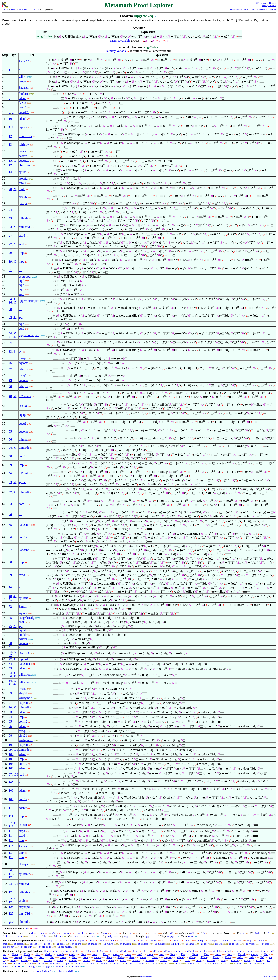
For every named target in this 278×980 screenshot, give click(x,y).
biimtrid (24, 884)
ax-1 (57, 941)
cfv (203, 933)
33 (10, 317)
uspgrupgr (25, 276)
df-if (139, 954)
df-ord (180, 957)
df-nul (128, 954)
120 (11, 877)
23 (10, 227)
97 (10, 774)
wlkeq (23, 77)
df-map (235, 960)
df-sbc (49, 954)
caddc (19, 936)
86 (10, 870)
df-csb (61, 954)
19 (10, 261)
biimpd (23, 439)
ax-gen (80, 941)
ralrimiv (24, 145)
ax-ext (188, 941)
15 (10, 161)
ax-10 (154, 941)
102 (11, 754)
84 (10, 664)
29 (10, 253)
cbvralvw (25, 165)
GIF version (271, 10)
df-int (206, 954)
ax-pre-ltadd (45, 947)
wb (32, 933)
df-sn (161, 954)
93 (10, 712)
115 (11, 840)
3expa (23, 81)
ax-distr (175, 944)
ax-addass (143, 944)
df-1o (187, 960)
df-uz (215, 964)
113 (11, 831)
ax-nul (225, 941)
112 (11, 826)
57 (15, 448)
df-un (84, 954)
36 (10, 303)
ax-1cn (33, 944)
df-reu (15, 954)
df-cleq (204, 951)
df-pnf (67, 964)
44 (15, 352)
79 (15, 652)
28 (15, 244)
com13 (23, 456)
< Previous (261, 3)
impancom (25, 136)
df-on (192, 957)
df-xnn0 (191, 964)
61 (15, 482)
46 (10, 363)
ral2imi (23, 473)
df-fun (240, 957)
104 (11, 764)
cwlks (190, 936)
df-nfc (228, 951)
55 (10, 432)
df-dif (72, 954)
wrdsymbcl (26, 698)
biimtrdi (24, 448)
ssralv (22, 183)
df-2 (166, 964)
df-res (143, 957)
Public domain (146, 977)
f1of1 (22, 622)
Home (13, 10)
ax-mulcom (126, 944)
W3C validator (270, 977)
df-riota (48, 960)
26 (15, 227)
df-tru (112, 951)
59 (10, 465)
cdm (130, 933)
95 (10, 721)
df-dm (121, 957)
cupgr (147, 936)
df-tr (266, 954)
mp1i (22, 189)
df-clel (216, 951)
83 (15, 659)
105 (11, 768)
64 (10, 514)
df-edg (18, 967)
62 (15, 492)
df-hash (253, 964)
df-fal (123, 951)
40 (10, 596)
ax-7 (122, 941)
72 (10, 606)
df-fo (13, 960)
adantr (23, 668)
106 (16, 774)
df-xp (74, 957)
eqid (22, 281)
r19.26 (23, 197)
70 (10, 587)
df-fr (52, 957)
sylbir (22, 482)
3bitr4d (23, 922)
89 (10, 693)
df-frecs (136, 960)
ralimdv (24, 218)
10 (10, 119)
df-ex (134, 951)
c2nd (256, 933)
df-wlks (75, 967)
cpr (115, 933)
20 (10, 189)
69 (10, 575)
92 (15, 707)
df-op (183, 954)
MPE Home (24, 10)
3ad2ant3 (25, 525)
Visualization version (256, 10)
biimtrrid (24, 227)
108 (11, 790)
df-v (37, 954)
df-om (99, 960)
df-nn (155, 964)
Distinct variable (120, 41)
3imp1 (23, 606)
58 (10, 456)
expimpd (24, 907)
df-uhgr (32, 967)
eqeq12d (24, 112)
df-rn (132, 957)
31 (10, 270)
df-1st (111, 960)
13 (10, 145)
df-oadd (211, 960)
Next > (273, 3)
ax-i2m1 (190, 944)
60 (10, 473)
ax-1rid (219, 944)
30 (15, 261)
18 (15, 172)
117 (11, 853)
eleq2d (23, 693)
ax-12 (176, 941)
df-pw (150, 954)
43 (10, 343)
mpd (22, 261)
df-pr (172, 954)
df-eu (179, 951)
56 (10, 439)
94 (10, 717)
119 (11, 874)
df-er (223, 960)
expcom (24, 703)
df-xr (92, 964)
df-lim (204, 957)
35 (15, 299)
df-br (229, 954)
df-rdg (176, 960)
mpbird (23, 659)
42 (15, 337)
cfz (32, 936)
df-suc (216, 957)
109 (11, 799)
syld (22, 244)
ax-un (261, 941)
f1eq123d (25, 653)
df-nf (145, 951)
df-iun (218, 954)
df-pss (116, 954)
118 (11, 857)
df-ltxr (105, 964)
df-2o (199, 960)
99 (10, 750)
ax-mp (49, 941)
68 (10, 562)
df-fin (30, 964)
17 (10, 165)
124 (11, 907)
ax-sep (212, 941)
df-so (41, 957)
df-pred (168, 957)
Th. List (36, 10)
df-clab (191, 951)
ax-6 (112, 941)
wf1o (193, 933)
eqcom (23, 613)
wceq (67, 933)
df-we (63, 957)
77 (10, 659)
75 (10, 626)
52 (10, 492)
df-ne (240, 951)
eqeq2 (23, 415)
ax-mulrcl (108, 944)
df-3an (100, 951)
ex (20, 270)
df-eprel (18, 957)
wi (23, 933)
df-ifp (76, 951)
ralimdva (24, 892)
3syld (22, 901)
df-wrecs (150, 960)
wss (105, 933)
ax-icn (47, 944)
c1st (242, 933)
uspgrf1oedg (27, 618)
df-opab (242, 954)
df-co (109, 957)
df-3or (88, 951)
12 (10, 136)
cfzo (45, 936)
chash (58, 936)
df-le (117, 964)
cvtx (93, 936)
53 (10, 482)
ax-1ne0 (205, 944)
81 (10, 647)
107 (11, 782)
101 (16, 750)
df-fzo (239, 964)
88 (15, 823)
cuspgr (171, 936)
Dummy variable (116, 51)
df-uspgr (61, 967)
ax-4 (92, 941)
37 (15, 303)
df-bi (46, 951)
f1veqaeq (25, 864)
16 (15, 161)
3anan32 (24, 61)
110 (11, 808)
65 (10, 525)
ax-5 (102, 941)
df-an (56, 951)
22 (10, 244)
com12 (23, 504)
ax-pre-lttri (9, 947)
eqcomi (23, 643)
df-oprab (73, 960)
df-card (54, 964)
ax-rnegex (234, 944)
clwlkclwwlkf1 (66, 971)
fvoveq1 (24, 151)
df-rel (86, 957)
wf (156, 933)
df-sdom (17, 964)
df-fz (227, 964)
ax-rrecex (250, 944)
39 (15, 317)
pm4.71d (24, 914)
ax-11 (165, 941)
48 (10, 396)
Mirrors (5, 10)
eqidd (22, 630)
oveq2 (23, 358)
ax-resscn (19, 944)
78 (10, 652)
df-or (66, 951)
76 (15, 626)
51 (15, 396)
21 (15, 189)
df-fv (36, 960)
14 (10, 172)
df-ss (105, 954)
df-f (262, 957)
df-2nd (123, 960)
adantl (23, 98)
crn (143, 933)
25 (10, 218)
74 (10, 884)
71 (10, 600)
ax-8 (133, 941)
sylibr (22, 172)
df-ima (155, 957)
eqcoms (24, 363)
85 (10, 668)
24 (10, 210)
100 (11, 745)
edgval (23, 639)
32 (10, 899)
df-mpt (255, 954)
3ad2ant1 (25, 664)
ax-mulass (160, 944)
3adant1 (24, 87)
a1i (21, 70)
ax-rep (200, 941)
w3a (53, 933)
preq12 (23, 203)
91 (10, 703)
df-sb (156, 951)
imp (21, 253)
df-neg (142, 964)
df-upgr (46, 967)
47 (10, 369)
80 (10, 643)
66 (10, 537)
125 (11, 914)
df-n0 (178, 964)
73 (15, 899)
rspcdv (23, 127)
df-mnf (80, 964)
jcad (22, 774)
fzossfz (23, 179)
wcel (81, 933)
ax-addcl (61, 944)
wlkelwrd (25, 675)
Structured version (238, 10)
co (230, 933)
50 (10, 386)
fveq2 (22, 103)
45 (15, 596)
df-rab (27, 954)
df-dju (42, 964)
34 (10, 299)
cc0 (267, 933)
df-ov (60, 960)
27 (10, 236)
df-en (259, 960)
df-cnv (97, 957)
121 (16, 884)
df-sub (129, 964)
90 (10, 707)
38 (10, 309)
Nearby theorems (269, 5)
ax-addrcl (77, 944)
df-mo (168, 951)
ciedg (109, 936)
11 (13, 127)
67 (10, 550)
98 (10, 736)
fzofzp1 (24, 94)
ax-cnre (266, 944)
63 (10, 504)
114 (11, 835)
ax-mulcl (92, 944)
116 (11, 846)
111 (11, 816)
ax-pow (237, 941)
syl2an (23, 825)
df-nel (251, 951)
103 (11, 759)
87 (10, 823)
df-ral (263, 951)
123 (11, 902)
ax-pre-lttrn (27, 947)
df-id (6, 957)
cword (77, 936)
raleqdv (24, 369)
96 (10, 726)
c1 (6, 936)
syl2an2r (24, 874)
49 (10, 380)
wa (42, 933)
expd (22, 236)
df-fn (252, 957)
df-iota (228, 957)
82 (10, 655)
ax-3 (72, 941)
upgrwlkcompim (29, 301)
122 (11, 892)
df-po (30, 957)
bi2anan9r (25, 396)
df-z (204, 964)
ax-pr (250, 941)
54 (10, 448)
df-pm (247, 960)
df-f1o (24, 960)
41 (10, 337)
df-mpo (87, 960)
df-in (95, 954)
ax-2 (65, 941)
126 (11, 923)
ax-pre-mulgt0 (65, 947)
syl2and (24, 598)
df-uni (195, 954)
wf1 (171, 933)
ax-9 (143, 941)
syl (21, 317)
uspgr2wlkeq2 (44, 971)
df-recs (164, 960)
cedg (125, 936)
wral (92, 933)
